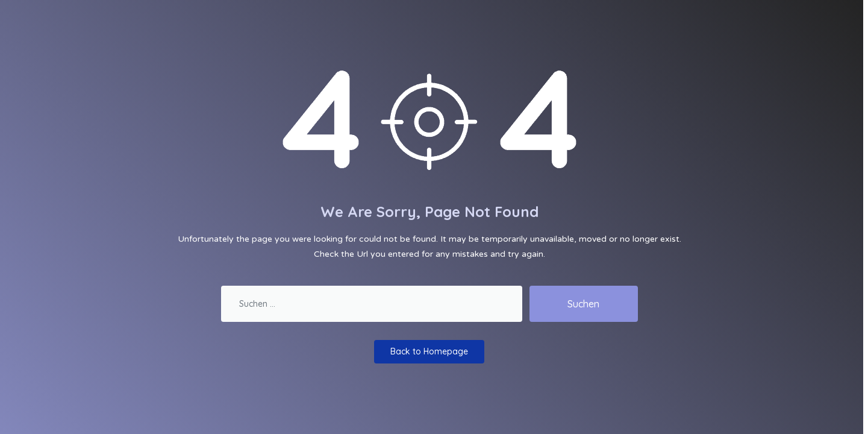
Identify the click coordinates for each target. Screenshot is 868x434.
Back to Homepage (429, 351)
